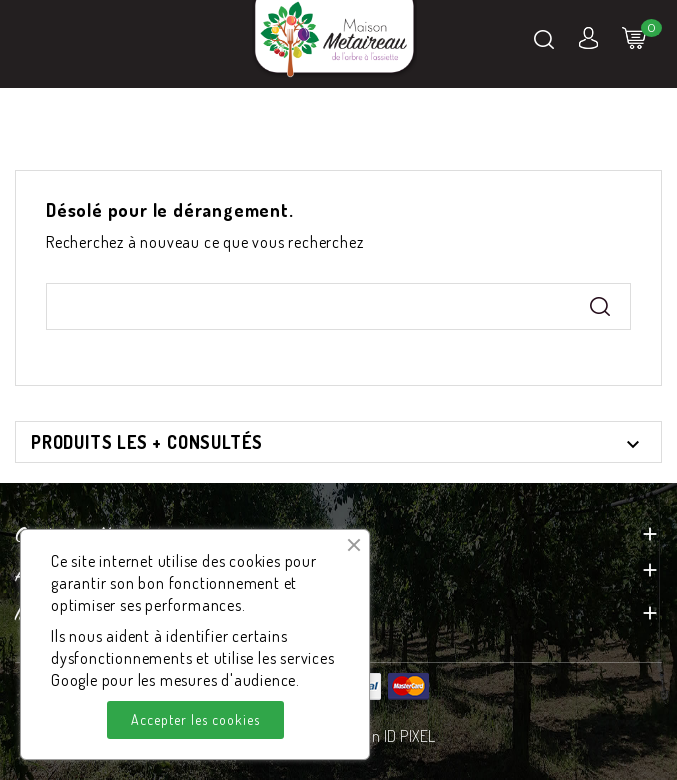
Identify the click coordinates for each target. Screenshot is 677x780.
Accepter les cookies (195, 719)
